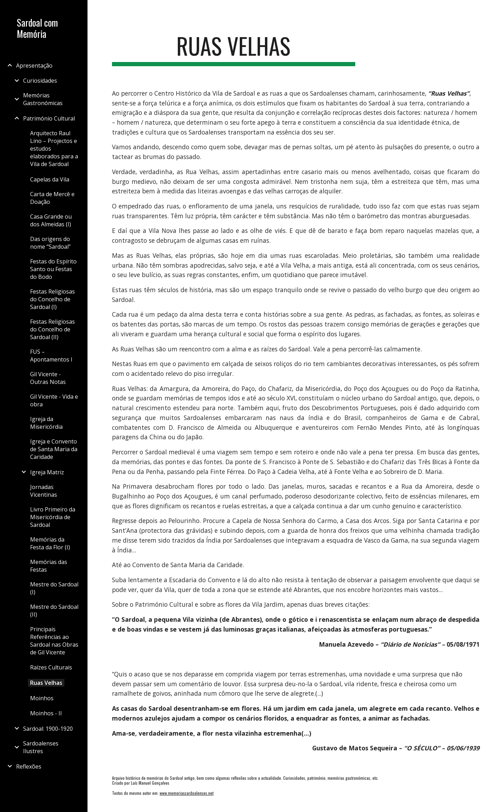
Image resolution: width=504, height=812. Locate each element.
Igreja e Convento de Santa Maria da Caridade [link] (54, 449)
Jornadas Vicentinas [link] (44, 491)
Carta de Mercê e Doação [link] (52, 198)
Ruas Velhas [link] (46, 683)
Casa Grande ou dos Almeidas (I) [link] (51, 220)
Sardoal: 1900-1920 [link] (48, 729)
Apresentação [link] (34, 66)
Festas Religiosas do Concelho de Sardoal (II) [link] (52, 329)
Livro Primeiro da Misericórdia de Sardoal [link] (53, 517)
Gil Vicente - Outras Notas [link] (48, 378)
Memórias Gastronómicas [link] (43, 99)
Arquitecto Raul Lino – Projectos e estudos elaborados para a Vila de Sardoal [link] (54, 149)
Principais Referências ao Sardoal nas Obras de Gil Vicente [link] (54, 641)
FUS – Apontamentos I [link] (51, 356)
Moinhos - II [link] (46, 713)
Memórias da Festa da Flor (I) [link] (50, 543)
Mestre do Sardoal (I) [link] (54, 588)
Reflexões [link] (29, 766)
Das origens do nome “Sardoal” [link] (50, 243)
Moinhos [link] (42, 698)
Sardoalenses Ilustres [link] (41, 747)
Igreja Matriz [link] (47, 472)
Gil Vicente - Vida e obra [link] (54, 400)
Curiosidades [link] (40, 81)
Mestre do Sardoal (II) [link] (54, 611)
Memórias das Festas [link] (49, 566)
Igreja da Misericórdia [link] (46, 423)
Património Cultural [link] (49, 118)
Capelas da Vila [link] (50, 179)
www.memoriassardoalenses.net (187, 793)
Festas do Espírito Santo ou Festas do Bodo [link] (53, 269)
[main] (234, 49)
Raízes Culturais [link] (51, 667)
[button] (496, 10)
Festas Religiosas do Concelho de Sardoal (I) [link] (52, 299)
